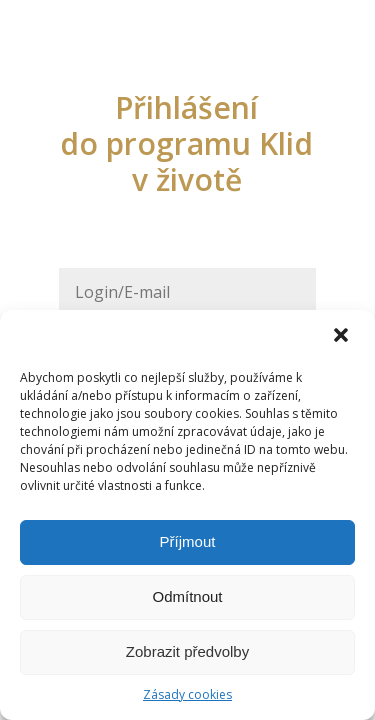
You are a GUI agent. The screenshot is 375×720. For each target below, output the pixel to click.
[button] (343, 337)
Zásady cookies (187, 694)
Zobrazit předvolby (187, 651)
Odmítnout (187, 596)
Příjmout (188, 541)
